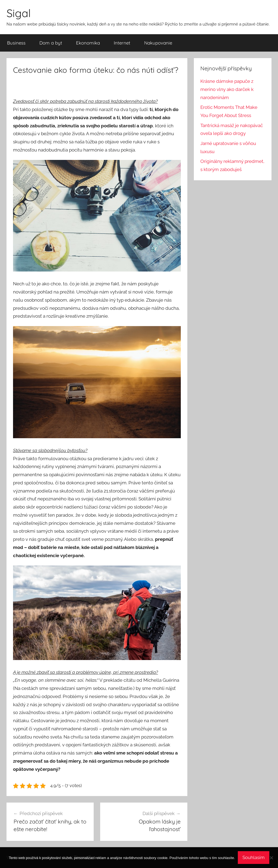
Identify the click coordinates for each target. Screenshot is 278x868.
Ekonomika (88, 43)
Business (16, 43)
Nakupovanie (158, 43)
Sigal (19, 13)
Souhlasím (254, 857)
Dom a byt (51, 43)
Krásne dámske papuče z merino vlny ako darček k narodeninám (227, 89)
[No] (271, 858)
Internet (122, 43)
